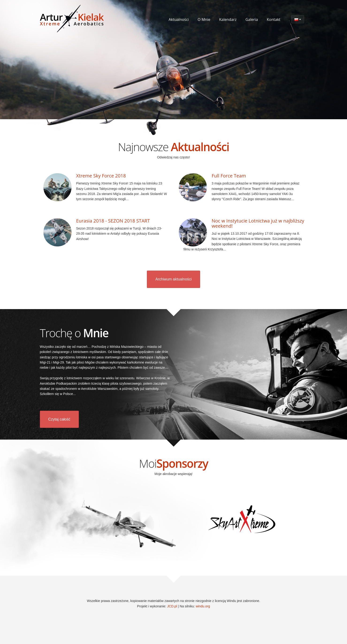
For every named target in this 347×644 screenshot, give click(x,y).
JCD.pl (172, 606)
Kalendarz (228, 19)
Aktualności (179, 19)
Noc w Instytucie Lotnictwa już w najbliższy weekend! (258, 223)
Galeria (252, 19)
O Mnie (204, 19)
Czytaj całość (59, 419)
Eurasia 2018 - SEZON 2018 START (113, 221)
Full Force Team (229, 176)
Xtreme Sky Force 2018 (101, 176)
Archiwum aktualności (173, 279)
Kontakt (274, 19)
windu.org (203, 606)
